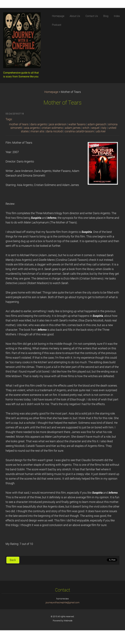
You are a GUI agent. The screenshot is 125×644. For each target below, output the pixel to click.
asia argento (32, 128)
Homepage (51, 92)
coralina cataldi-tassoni (79, 131)
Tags (9, 119)
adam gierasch (97, 124)
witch (86, 128)
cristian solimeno (52, 128)
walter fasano (77, 124)
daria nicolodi (54, 131)
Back (13, 560)
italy (104, 128)
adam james (73, 128)
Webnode (68, 621)
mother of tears (19, 124)
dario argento (39, 124)
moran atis (37, 131)
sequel (95, 128)
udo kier (101, 131)
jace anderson (58, 124)
